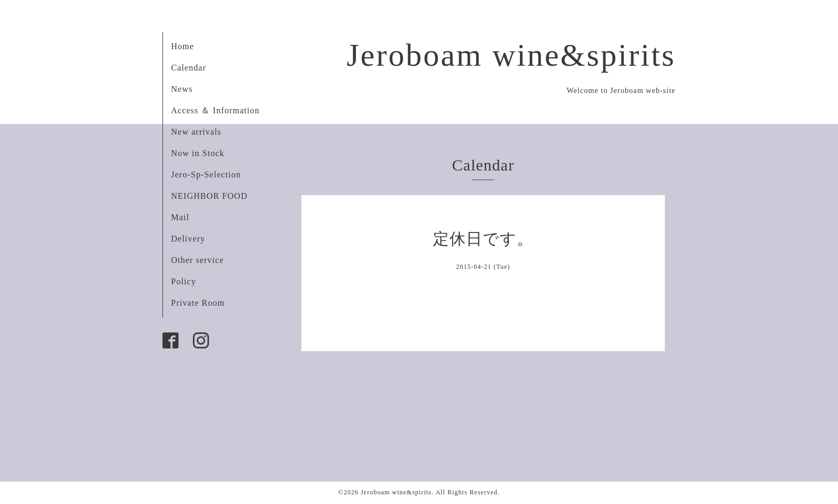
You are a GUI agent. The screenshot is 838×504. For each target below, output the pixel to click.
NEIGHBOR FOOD (209, 196)
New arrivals (196, 132)
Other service (197, 260)
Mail (180, 217)
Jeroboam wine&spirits (511, 55)
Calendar (189, 68)
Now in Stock (198, 153)
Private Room (198, 303)
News (182, 89)
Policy (184, 281)
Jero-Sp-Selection (206, 175)
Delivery (188, 239)
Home (183, 46)
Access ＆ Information (215, 110)
